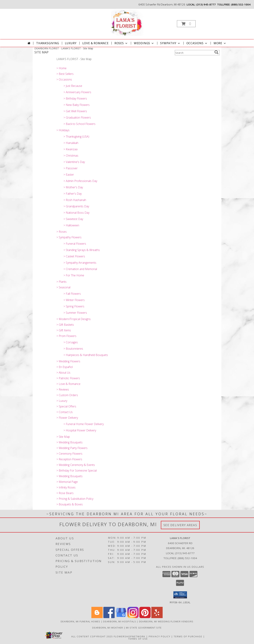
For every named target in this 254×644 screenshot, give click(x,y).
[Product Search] (194, 53)
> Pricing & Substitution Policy (75, 499)
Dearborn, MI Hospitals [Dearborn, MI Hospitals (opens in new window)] (120, 621)
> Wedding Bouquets (69, 442)
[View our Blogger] (97, 617)
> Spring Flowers (74, 306)
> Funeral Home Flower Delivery (84, 424)
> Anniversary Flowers (77, 92)
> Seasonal (63, 287)
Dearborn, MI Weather (108, 627)
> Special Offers (66, 406)
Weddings (144, 43)
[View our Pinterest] (145, 617)
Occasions (197, 43)
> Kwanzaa (70, 149)
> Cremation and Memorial (80, 269)
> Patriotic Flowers (68, 378)
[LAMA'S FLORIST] (127, 23)
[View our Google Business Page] (121, 617)
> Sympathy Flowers (69, 237)
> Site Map (63, 437)
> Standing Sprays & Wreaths (82, 250)
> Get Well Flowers (75, 111)
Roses (121, 43)
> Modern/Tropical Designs (74, 319)
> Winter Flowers (74, 300)
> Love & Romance (68, 384)
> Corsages (71, 342)
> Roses (62, 232)
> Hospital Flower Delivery (80, 430)
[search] (216, 52)
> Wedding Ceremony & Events (76, 465)
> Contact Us (65, 412)
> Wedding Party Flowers (72, 448)
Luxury (71, 43)
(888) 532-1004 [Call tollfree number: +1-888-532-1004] (241, 4)
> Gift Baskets (65, 325)
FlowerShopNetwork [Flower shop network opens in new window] (130, 636)
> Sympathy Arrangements (80, 263)
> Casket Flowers (74, 256)
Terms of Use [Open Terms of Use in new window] (138, 639)
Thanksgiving (48, 43)
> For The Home (74, 275)
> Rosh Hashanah (75, 200)
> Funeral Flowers (75, 244)
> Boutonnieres (73, 349)
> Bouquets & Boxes (70, 504)
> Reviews (63, 389)
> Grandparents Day (76, 206)
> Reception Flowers (69, 459)
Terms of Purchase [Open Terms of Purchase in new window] (188, 636)
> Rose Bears (65, 493)
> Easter (69, 175)
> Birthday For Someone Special (77, 470)
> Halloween (71, 225)
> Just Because (73, 86)
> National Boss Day (76, 213)
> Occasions (64, 79)
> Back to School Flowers (79, 124)
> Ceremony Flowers (69, 454)
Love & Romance (96, 43)
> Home (61, 68)
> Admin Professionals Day (80, 181)
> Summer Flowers (75, 313)
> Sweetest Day (73, 219)
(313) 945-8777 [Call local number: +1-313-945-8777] (206, 4)
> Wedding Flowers (68, 361)
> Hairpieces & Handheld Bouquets (86, 355)
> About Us (63, 373)
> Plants (61, 282)
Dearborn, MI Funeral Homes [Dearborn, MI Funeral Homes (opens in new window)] (81, 621)
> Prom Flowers (66, 336)
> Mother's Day (73, 187)
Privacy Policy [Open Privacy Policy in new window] (160, 636)
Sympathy (170, 43)
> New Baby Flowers (77, 105)
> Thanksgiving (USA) (76, 137)
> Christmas (71, 156)
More (220, 43)
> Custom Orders (67, 395)
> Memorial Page (67, 482)
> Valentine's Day (74, 162)
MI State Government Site (144, 627)
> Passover (71, 168)
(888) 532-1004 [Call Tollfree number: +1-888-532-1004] (187, 558)
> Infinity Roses (66, 487)
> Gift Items (64, 330)
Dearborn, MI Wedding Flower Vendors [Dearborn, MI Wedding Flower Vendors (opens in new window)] (166, 621)
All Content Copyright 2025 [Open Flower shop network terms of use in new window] (92, 636)
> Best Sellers (65, 74)
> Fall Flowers (72, 294)
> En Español (65, 367)
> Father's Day (73, 194)
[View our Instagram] (133, 617)
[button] (186, 24)
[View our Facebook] (109, 617)
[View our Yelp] (157, 617)
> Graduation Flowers (77, 117)
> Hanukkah (71, 143)
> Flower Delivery (67, 418)
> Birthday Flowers (75, 98)
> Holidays (63, 130)
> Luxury (62, 401)
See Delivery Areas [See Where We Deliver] (180, 525)
